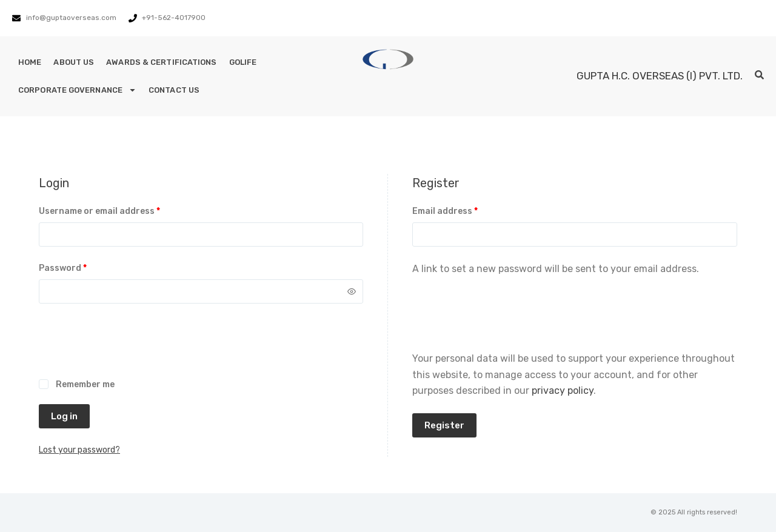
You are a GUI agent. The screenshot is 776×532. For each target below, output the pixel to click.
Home (30, 62)
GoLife (243, 62)
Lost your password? (79, 450)
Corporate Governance (77, 90)
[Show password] (352, 291)
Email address (464, 210)
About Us (74, 62)
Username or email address (119, 210)
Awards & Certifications (161, 62)
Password (82, 267)
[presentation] (131, 348)
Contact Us (174, 90)
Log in (64, 416)
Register (444, 425)
